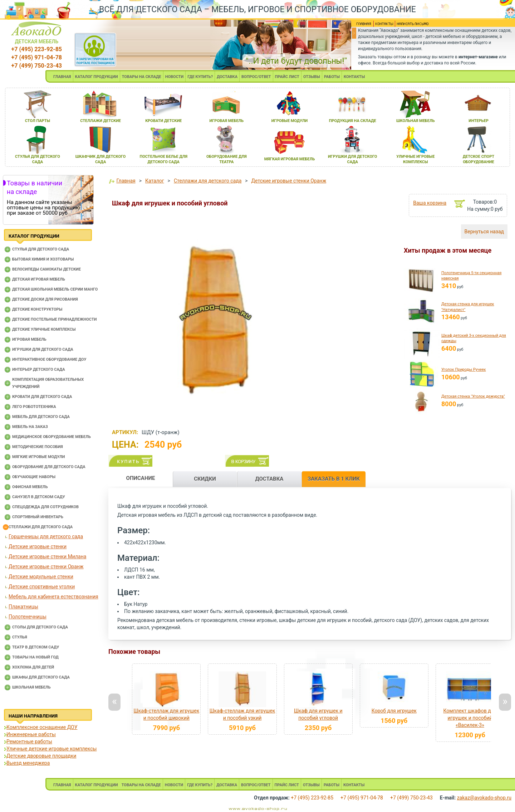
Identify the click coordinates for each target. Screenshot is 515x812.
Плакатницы (23, 607)
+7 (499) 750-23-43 (37, 66)
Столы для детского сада (40, 627)
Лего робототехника (34, 407)
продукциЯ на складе (353, 121)
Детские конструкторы (37, 309)
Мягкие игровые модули (38, 457)
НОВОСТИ (175, 77)
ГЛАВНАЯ (62, 77)
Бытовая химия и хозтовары (43, 259)
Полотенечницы (28, 617)
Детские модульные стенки (41, 577)
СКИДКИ (205, 479)
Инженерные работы (31, 734)
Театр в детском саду (36, 647)
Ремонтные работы (29, 742)
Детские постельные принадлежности (54, 319)
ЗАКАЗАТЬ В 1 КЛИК (334, 479)
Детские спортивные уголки (42, 587)
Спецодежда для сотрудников (45, 507)
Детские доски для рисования (45, 299)
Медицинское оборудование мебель (51, 437)
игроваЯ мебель (227, 121)
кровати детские (163, 121)
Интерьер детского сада (39, 369)
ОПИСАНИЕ (141, 478)
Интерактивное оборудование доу (49, 359)
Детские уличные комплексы (44, 329)
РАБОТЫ (332, 77)
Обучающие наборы (34, 477)
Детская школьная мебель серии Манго (55, 289)
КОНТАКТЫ (354, 77)
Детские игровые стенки (38, 546)
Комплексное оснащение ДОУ (42, 727)
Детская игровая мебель (39, 279)
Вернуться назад (484, 232)
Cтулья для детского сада (41, 249)
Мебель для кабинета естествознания (53, 597)
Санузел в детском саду (39, 497)
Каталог (155, 181)
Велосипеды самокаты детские (46, 269)
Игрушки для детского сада (43, 349)
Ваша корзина (430, 203)
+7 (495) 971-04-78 (37, 57)
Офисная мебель (30, 487)
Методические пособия (38, 447)
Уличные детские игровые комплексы (51, 749)
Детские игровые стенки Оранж (46, 567)
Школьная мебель (31, 687)
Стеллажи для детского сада (41, 527)
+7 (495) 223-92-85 (37, 49)
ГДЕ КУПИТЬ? (200, 77)
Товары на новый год (35, 657)
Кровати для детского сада (42, 397)
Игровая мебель (29, 339)
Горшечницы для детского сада (46, 536)
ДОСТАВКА (227, 77)
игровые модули (290, 121)
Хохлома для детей (33, 667)
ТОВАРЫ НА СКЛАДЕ (142, 77)
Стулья (20, 637)
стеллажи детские (100, 121)
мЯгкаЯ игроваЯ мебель (290, 159)
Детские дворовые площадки (41, 756)
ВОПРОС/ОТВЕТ (256, 77)
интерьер (479, 121)
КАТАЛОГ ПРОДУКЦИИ (97, 77)
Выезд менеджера (28, 763)
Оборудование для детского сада (49, 467)
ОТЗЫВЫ (312, 77)
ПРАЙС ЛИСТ (287, 77)
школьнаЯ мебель (416, 121)
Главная (126, 181)
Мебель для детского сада (41, 417)
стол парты (38, 121)
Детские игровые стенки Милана (47, 556)
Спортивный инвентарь (38, 517)
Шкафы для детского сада (41, 677)
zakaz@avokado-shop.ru (484, 798)
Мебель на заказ (30, 427)
